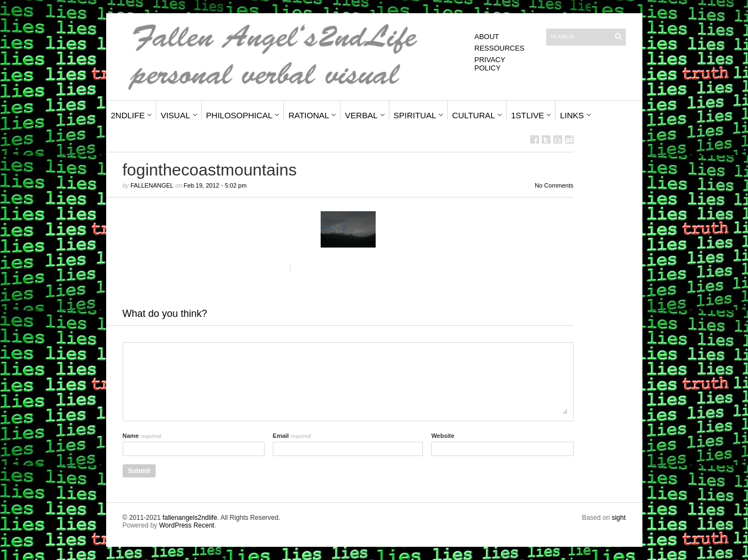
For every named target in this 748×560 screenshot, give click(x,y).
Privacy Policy (490, 64)
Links (572, 115)
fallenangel (152, 185)
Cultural (474, 115)
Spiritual (415, 115)
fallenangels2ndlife (189, 518)
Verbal (361, 115)
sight (618, 518)
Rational (309, 115)
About (487, 37)
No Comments (554, 185)
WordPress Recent (186, 525)
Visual (175, 115)
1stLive (527, 115)
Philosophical (240, 115)
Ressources (500, 48)
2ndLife (128, 115)
